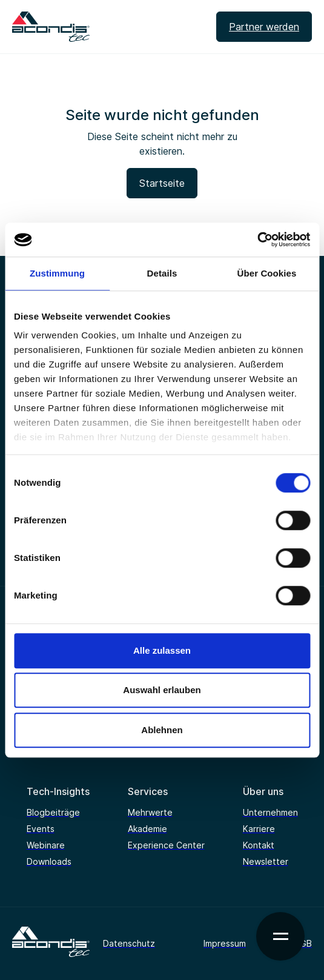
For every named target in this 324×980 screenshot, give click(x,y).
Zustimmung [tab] (57, 273)
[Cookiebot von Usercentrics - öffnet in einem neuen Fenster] (257, 240)
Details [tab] (162, 273)
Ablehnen (162, 730)
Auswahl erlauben (162, 690)
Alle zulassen (162, 650)
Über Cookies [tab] (267, 273)
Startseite (162, 183)
